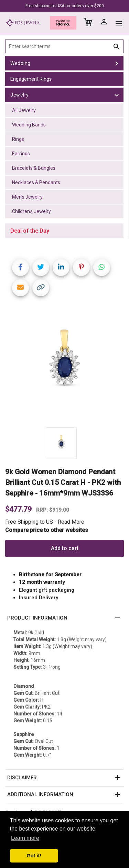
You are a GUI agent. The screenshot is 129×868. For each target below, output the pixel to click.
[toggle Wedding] (117, 63)
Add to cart (65, 548)
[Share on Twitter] (41, 268)
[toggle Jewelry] (117, 95)
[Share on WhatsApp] (102, 268)
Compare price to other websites (47, 530)
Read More (71, 522)
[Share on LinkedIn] (61, 268)
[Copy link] (41, 288)
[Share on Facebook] (20, 268)
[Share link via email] (20, 288)
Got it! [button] (34, 856)
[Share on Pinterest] (81, 268)
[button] (64, 618)
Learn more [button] (25, 838)
